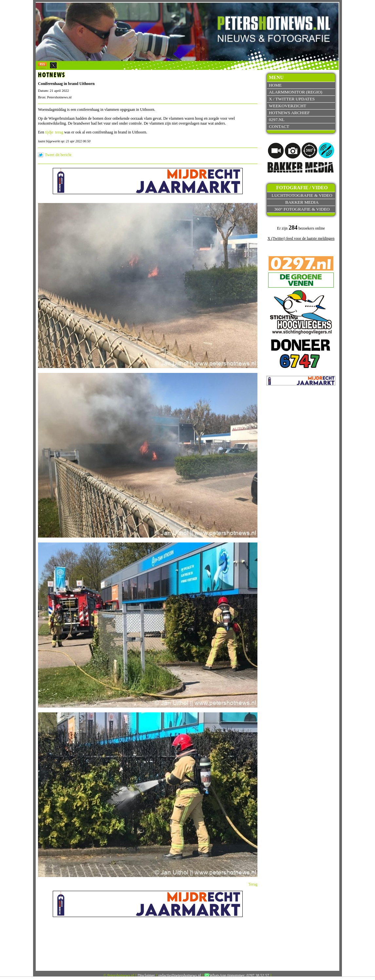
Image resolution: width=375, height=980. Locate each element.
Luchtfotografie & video (302, 195)
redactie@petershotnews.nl (180, 975)
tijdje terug (54, 132)
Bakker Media (302, 202)
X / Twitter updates (292, 99)
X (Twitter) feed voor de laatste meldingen (301, 238)
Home (275, 85)
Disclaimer (146, 975)
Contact (279, 126)
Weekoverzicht (288, 106)
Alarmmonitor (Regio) (296, 92)
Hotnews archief (289, 113)
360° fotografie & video (302, 209)
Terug (253, 884)
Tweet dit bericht (58, 155)
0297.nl (277, 120)
